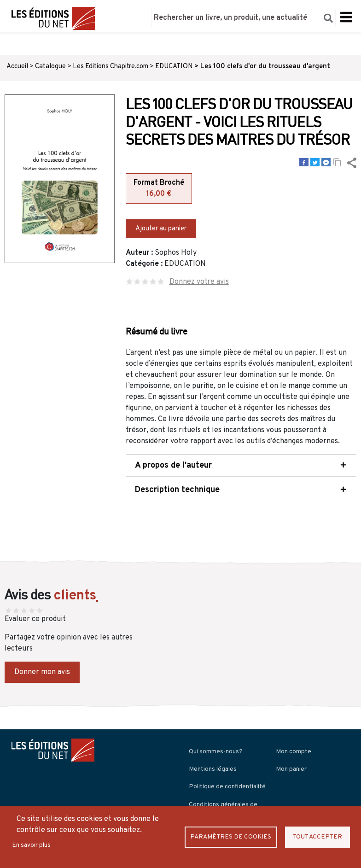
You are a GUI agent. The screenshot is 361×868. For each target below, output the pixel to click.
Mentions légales (213, 769)
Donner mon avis (42, 672)
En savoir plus (31, 845)
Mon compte (294, 751)
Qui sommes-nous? (216, 751)
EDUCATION (174, 67)
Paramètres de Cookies (231, 837)
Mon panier (291, 769)
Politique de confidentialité (227, 786)
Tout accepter (317, 837)
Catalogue (50, 67)
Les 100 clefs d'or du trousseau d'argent (265, 67)
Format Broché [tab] (159, 189)
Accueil (17, 67)
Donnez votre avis (199, 282)
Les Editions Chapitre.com (111, 67)
